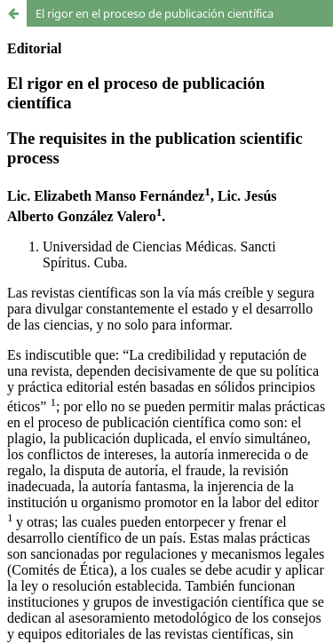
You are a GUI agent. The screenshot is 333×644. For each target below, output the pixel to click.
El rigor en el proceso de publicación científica (155, 13)
